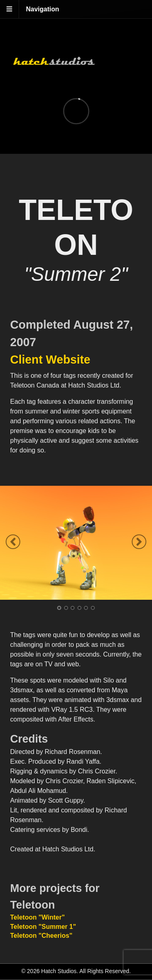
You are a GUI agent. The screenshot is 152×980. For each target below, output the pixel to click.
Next (139, 542)
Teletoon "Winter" (37, 917)
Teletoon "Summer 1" (43, 927)
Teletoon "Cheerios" (41, 936)
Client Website (50, 360)
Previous (13, 542)
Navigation (43, 9)
